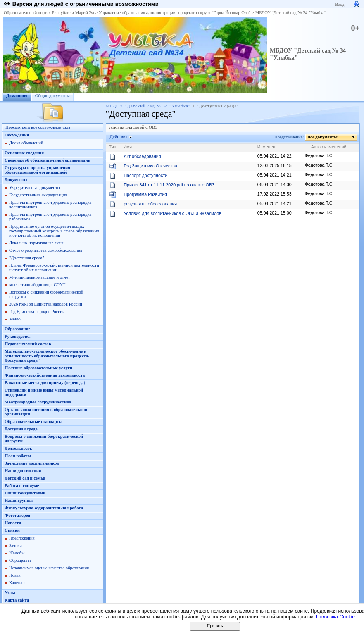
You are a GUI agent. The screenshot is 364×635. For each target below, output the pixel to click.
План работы (18, 456)
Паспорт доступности (145, 175)
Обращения (20, 560)
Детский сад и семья (25, 478)
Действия (119, 137)
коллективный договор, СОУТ (37, 285)
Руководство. (18, 336)
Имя (127, 147)
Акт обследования (142, 156)
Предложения (22, 538)
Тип (113, 147)
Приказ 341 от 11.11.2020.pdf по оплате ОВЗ (169, 185)
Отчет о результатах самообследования (46, 250)
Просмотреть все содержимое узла (38, 127)
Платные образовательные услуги (38, 368)
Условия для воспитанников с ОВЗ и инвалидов (172, 213)
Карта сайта (17, 600)
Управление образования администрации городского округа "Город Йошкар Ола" (175, 13)
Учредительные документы (35, 187)
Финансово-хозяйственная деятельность (45, 375)
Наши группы (19, 500)
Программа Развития (145, 194)
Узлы (10, 593)
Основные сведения (24, 153)
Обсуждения (17, 135)
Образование (17, 329)
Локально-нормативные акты (36, 243)
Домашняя (17, 96)
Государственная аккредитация (38, 195)
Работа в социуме (22, 486)
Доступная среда (21, 429)
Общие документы (52, 96)
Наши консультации (25, 493)
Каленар (17, 583)
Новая (15, 575)
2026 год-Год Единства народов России (46, 304)
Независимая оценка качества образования (49, 568)
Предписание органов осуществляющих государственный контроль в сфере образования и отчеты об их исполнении (54, 231)
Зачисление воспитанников (32, 463)
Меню (15, 319)
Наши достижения (23, 471)
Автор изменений (329, 147)
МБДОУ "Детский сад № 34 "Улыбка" (291, 13)
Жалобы (17, 553)
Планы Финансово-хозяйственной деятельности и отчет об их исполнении (54, 267)
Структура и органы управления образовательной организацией (37, 170)
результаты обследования (150, 204)
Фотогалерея (17, 515)
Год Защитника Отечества (150, 166)
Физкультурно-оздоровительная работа (44, 508)
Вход (340, 4)
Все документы (323, 137)
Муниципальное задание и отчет (39, 277)
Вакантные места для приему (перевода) (45, 383)
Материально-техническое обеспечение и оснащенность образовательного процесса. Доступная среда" (47, 356)
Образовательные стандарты (33, 421)
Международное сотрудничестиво (38, 402)
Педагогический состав (28, 344)
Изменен (266, 147)
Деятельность (18, 448)
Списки (12, 530)
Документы (16, 180)
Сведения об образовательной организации (48, 160)
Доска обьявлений (26, 143)
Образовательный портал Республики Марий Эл (49, 13)
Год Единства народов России (37, 312)
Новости (13, 523)
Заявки (15, 545)
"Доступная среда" (27, 258)
